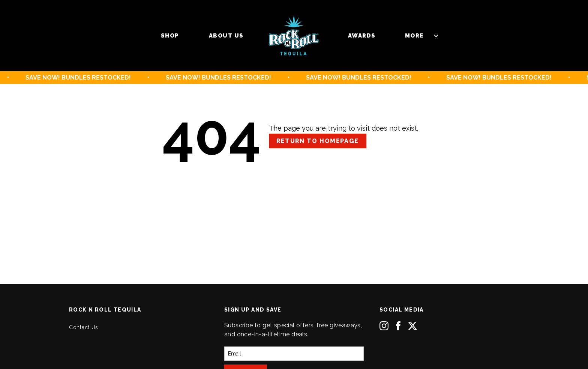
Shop (170, 36)
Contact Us (84, 327)
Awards (362, 36)
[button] (418, 36)
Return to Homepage (318, 141)
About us (226, 36)
